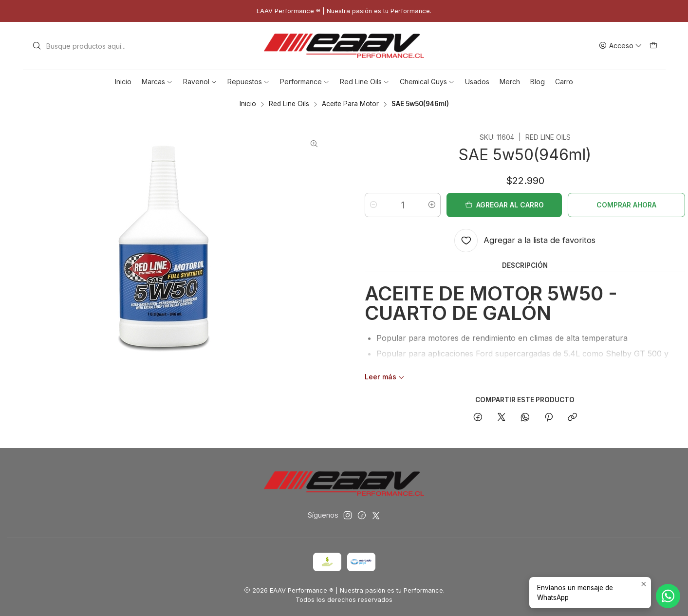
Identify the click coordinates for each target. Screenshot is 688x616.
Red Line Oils (289, 104)
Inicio (248, 104)
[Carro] (653, 46)
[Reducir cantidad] (373, 205)
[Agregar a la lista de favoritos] (525, 241)
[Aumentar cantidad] (432, 205)
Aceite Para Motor (350, 104)
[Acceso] (621, 46)
